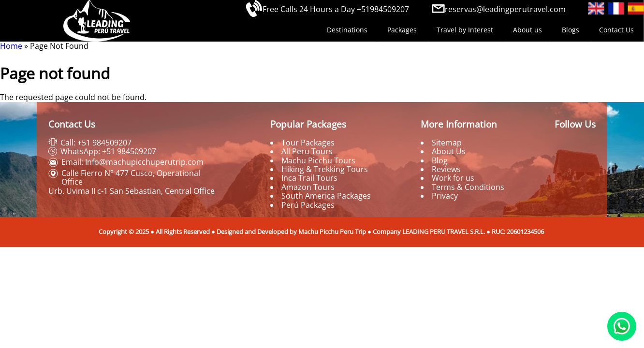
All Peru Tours (307, 151)
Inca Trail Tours (309, 178)
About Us (449, 151)
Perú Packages (308, 205)
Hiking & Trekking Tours (325, 169)
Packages (402, 30)
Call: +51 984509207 (96, 143)
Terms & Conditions (468, 187)
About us (527, 30)
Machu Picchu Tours (318, 160)
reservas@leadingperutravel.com (505, 9)
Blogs (571, 30)
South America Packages (326, 196)
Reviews (446, 169)
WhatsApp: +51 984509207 (108, 151)
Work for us (453, 178)
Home (11, 46)
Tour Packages (308, 143)
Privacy (445, 196)
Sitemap (447, 143)
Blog (440, 160)
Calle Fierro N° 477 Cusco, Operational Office (131, 177)
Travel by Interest (465, 30)
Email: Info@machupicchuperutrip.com (132, 162)
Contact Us (616, 30)
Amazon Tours (308, 187)
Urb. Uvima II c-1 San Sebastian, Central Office (132, 191)
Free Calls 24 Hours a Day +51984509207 (336, 9)
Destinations (347, 30)
